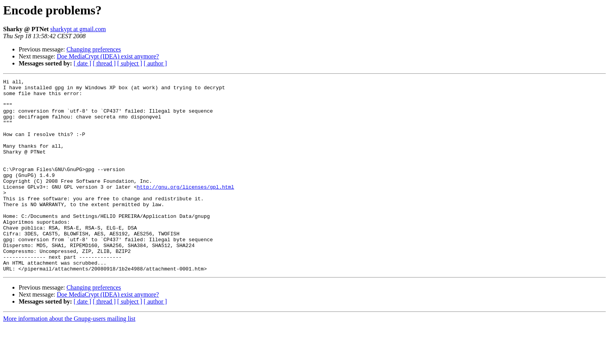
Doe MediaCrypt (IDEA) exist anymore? (108, 56)
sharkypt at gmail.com (78, 29)
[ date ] (82, 63)
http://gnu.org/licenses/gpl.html (185, 209)
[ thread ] (104, 63)
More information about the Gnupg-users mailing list (69, 357)
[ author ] (155, 63)
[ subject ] (130, 63)
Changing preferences (94, 49)
